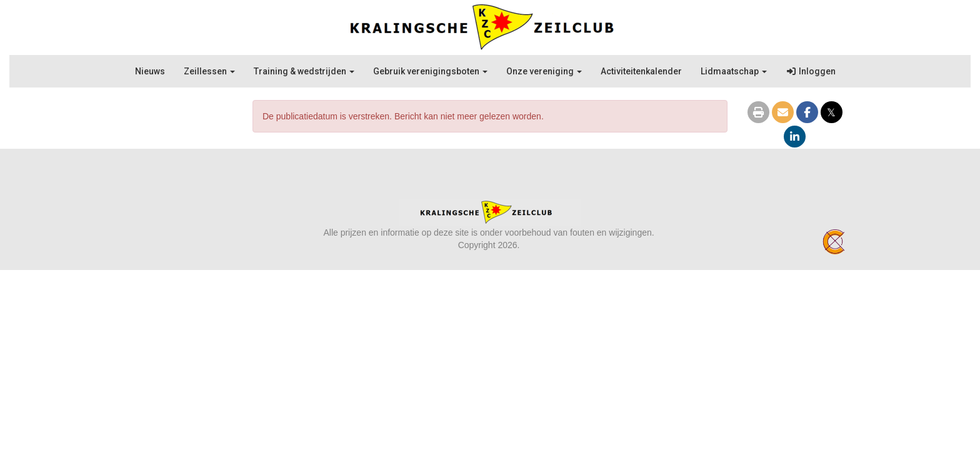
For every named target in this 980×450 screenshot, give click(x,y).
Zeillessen (209, 71)
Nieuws (150, 71)
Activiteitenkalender (641, 71)
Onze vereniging (544, 71)
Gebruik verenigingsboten (430, 71)
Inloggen (811, 71)
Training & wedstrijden (304, 71)
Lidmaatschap (734, 71)
